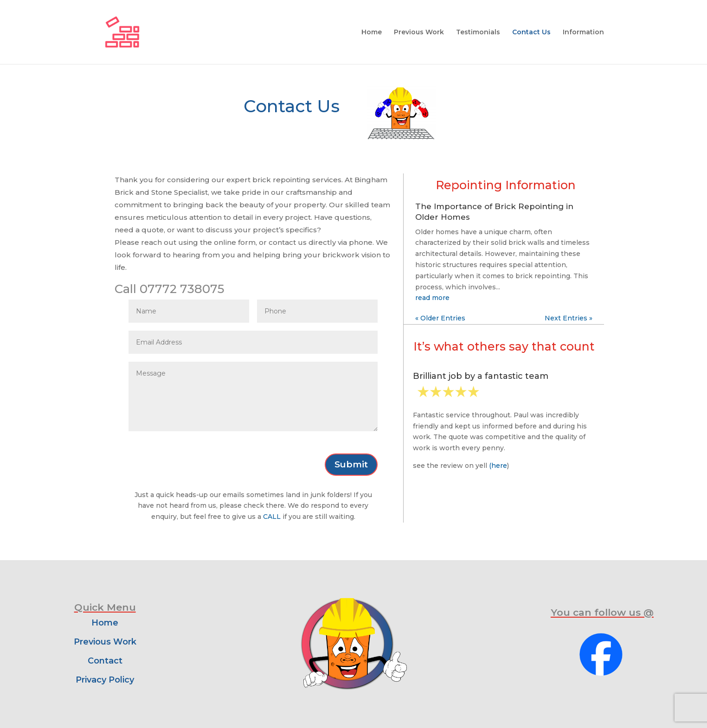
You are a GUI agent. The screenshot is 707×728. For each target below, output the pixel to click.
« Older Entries (440, 318)
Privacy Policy (105, 680)
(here (498, 466)
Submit (351, 464)
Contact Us (531, 32)
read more (432, 298)
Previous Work (419, 32)
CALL (272, 517)
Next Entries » (569, 318)
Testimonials (478, 32)
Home (372, 32)
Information (583, 32)
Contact (105, 661)
